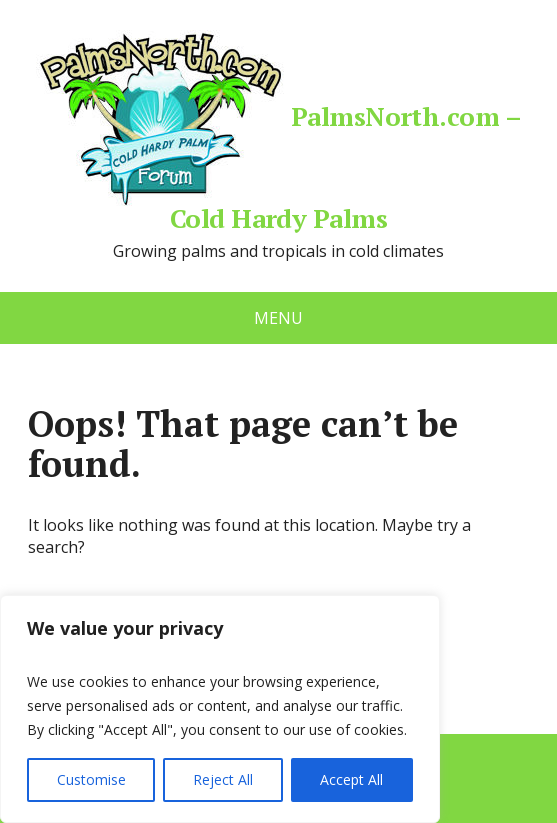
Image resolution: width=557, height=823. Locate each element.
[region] (220, 709)
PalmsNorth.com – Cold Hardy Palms (279, 130)
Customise (91, 779)
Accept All (351, 779)
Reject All (223, 779)
